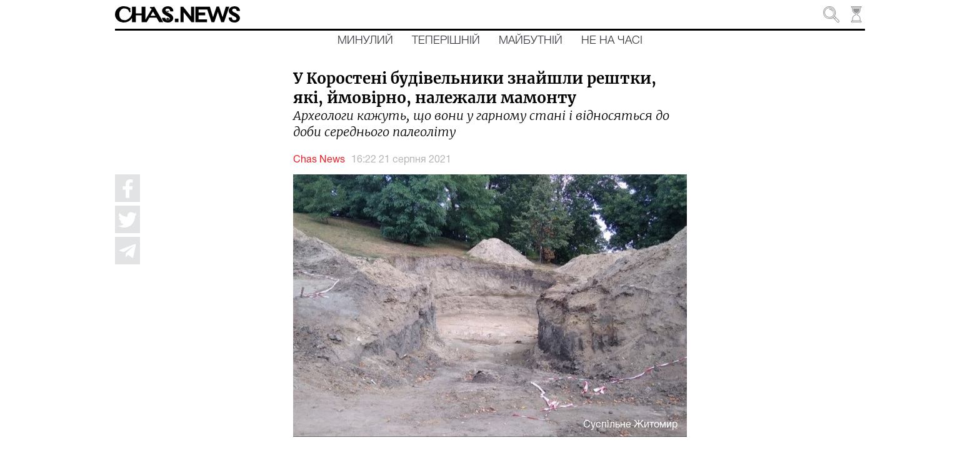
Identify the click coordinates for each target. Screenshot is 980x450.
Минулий (365, 41)
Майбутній (531, 41)
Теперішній (446, 41)
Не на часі (612, 41)
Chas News (319, 160)
